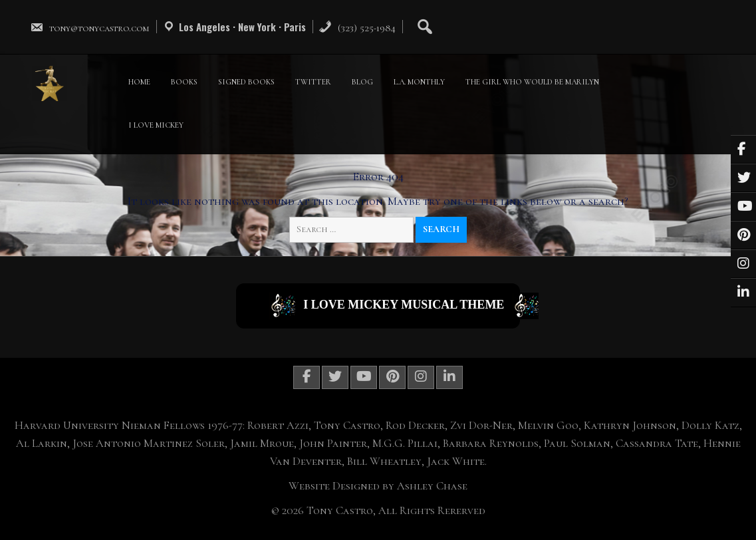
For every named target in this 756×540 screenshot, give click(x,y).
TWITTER (313, 82)
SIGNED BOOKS (246, 82)
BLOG (362, 82)
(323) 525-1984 (357, 28)
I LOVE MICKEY (156, 125)
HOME (139, 82)
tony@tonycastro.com (90, 28)
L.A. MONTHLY (419, 82)
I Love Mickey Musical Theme (395, 306)
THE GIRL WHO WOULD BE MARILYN (532, 82)
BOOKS (184, 82)
